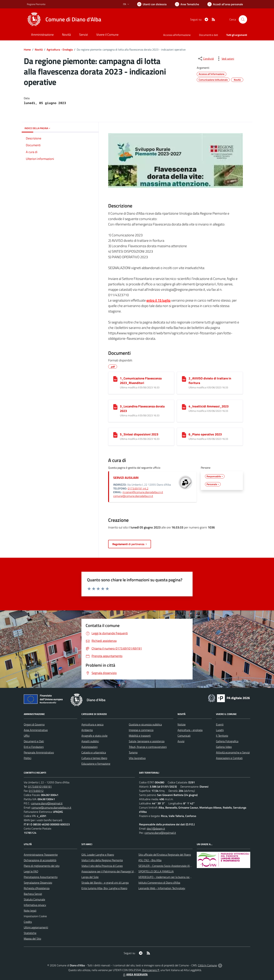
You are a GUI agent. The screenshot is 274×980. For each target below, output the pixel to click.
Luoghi (220, 730)
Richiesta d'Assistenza (37, 888)
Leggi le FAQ (31, 871)
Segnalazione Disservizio (38, 883)
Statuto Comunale (34, 899)
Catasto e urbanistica (94, 752)
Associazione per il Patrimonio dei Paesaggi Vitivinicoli (112, 871)
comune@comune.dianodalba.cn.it (133, 496)
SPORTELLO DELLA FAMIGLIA (156, 871)
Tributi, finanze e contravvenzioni (148, 747)
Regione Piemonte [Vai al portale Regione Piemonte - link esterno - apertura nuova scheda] (36, 4)
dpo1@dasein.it (156, 829)
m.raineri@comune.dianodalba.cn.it (143, 492)
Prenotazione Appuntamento (41, 877)
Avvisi (181, 741)
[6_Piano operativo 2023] (184, 435)
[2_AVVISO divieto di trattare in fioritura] (184, 379)
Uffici (27, 736)
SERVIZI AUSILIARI (126, 478)
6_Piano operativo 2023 (205, 434)
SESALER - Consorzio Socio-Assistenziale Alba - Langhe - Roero (176, 866)
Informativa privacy (35, 905)
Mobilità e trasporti (140, 736)
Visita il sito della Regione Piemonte (102, 860)
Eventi (220, 724)
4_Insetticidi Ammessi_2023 (209, 406)
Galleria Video (224, 747)
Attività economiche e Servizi (233, 752)
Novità (39, 50)
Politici (28, 758)
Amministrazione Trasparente (41, 855)
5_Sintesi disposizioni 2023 (139, 434)
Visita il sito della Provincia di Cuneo (102, 866)
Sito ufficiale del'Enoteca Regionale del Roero (165, 855)
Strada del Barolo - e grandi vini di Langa (105, 883)
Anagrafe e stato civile (94, 736)
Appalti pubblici (90, 741)
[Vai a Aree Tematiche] (187, 4)
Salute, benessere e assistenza (147, 741)
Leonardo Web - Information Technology (162, 888)
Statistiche (30, 933)
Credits (28, 922)
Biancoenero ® (151, 970)
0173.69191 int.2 (138, 488)
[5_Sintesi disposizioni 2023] (115, 435)
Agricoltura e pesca (92, 724)
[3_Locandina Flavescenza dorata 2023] (115, 407)
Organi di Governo (34, 724)
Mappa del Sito (32, 939)
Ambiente (87, 730)
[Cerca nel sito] (243, 19)
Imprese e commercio (141, 730)
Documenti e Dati (34, 741)
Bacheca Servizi (33, 894)
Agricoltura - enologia (190, 730)
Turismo (133, 752)
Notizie (182, 724)
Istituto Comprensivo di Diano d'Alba (159, 883)
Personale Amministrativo (39, 752)
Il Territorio (222, 736)
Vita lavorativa (137, 758)
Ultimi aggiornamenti (36, 927)
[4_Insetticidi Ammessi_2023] (184, 407)
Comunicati (184, 736)
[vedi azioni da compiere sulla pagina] (225, 59)
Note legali (30, 911)
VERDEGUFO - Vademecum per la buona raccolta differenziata (174, 877)
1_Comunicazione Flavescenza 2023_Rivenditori (141, 381)
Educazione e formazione (96, 764)
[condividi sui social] (206, 59)
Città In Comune (207, 965)
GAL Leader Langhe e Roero (98, 855)
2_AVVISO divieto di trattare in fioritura (210, 381)
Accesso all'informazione (177, 35)
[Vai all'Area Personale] (225, 4)
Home (27, 50)
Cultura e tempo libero (94, 758)
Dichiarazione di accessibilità (40, 860)
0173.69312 (36, 791)
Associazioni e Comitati (229, 758)
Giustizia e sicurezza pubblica (145, 724)
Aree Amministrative (36, 730)
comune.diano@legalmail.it (47, 803)
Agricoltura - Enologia (60, 50)
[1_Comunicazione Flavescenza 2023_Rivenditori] (115, 379)
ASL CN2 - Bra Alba (150, 860)
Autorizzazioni (89, 747)
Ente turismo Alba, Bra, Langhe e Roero (104, 888)
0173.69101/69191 (40, 787)
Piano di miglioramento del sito (42, 866)
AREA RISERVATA (135, 974)
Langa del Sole (90, 877)
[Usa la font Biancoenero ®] (152, 4)
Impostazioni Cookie (35, 916)
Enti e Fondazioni (34, 747)
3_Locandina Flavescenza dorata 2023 (142, 409)
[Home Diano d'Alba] (64, 19)
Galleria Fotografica (227, 741)
